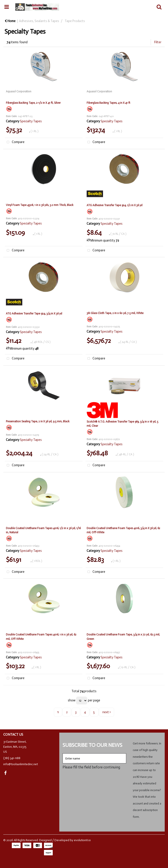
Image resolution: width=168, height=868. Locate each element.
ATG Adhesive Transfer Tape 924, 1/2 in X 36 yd (115, 205)
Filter (158, 42)
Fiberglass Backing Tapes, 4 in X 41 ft (108, 103)
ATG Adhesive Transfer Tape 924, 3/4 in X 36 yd (34, 313)
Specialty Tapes (31, 121)
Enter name (64, 753)
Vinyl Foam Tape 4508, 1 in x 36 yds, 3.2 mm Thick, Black (40, 205)
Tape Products (75, 21)
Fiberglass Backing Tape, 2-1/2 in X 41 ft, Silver (33, 103)
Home (10, 21)
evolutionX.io (82, 840)
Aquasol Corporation (19, 91)
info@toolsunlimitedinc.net (21, 764)
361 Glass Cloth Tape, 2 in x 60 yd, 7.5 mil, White (115, 313)
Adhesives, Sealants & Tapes (39, 21)
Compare (15, 142)
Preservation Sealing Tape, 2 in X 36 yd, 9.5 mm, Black (38, 421)
